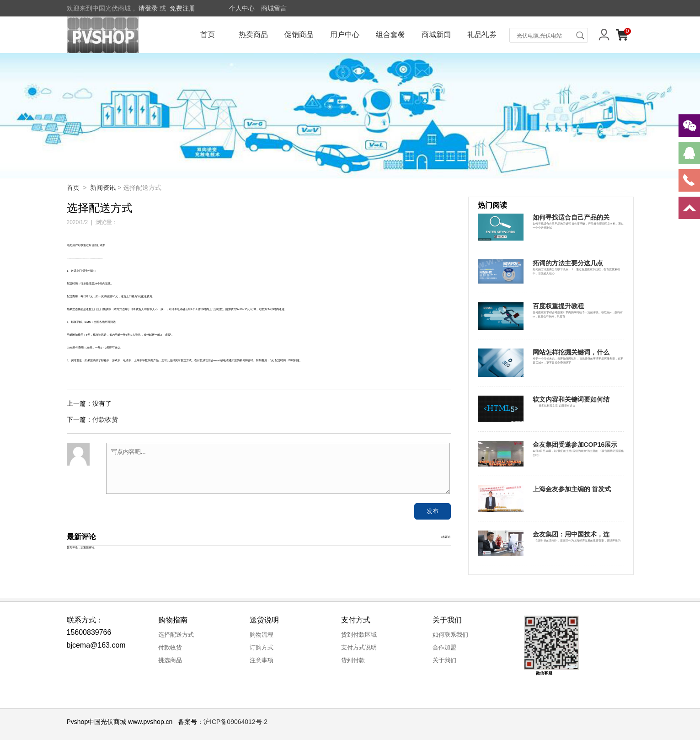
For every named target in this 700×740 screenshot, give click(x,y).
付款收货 (105, 419)
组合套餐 (390, 35)
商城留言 (274, 8)
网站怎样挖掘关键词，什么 (571, 352)
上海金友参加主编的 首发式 (572, 489)
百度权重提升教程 (558, 306)
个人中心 (242, 8)
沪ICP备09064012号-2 (235, 722)
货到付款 (353, 660)
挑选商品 (170, 660)
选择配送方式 (176, 635)
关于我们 (444, 660)
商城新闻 (436, 35)
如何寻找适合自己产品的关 (571, 217)
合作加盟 (444, 647)
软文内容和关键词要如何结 (571, 399)
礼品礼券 (482, 35)
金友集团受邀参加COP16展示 (575, 445)
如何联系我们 (450, 635)
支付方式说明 (359, 647)
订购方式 (262, 647)
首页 (208, 35)
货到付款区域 (359, 635)
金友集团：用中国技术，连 (571, 534)
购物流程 (262, 635)
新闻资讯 (103, 188)
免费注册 (182, 8)
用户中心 (345, 35)
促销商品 (299, 35)
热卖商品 (253, 35)
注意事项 (262, 660)
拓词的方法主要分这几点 (568, 263)
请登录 (148, 8)
